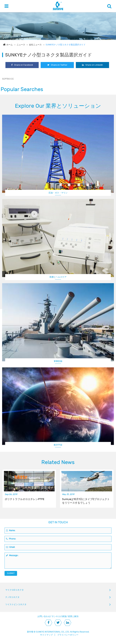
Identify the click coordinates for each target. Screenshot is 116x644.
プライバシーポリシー (68, 635)
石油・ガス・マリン (58, 193)
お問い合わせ (44, 616)
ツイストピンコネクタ (16, 604)
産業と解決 (73, 616)
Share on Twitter (57, 65)
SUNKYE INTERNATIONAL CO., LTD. (53, 632)
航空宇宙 (58, 445)
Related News (58, 462)
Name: (11, 530)
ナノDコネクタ (12, 597)
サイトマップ (46, 635)
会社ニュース (35, 45)
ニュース (21, 45)
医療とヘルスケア (58, 277)
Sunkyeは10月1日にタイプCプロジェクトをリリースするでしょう (86, 501)
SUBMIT (11, 573)
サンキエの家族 (59, 616)
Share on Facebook (22, 65)
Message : (12, 555)
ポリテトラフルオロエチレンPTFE (24, 499)
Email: (11, 547)
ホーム (10, 45)
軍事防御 (58, 361)
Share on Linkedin (93, 65)
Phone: (11, 539)
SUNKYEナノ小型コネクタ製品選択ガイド (66, 45)
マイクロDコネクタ (14, 590)
